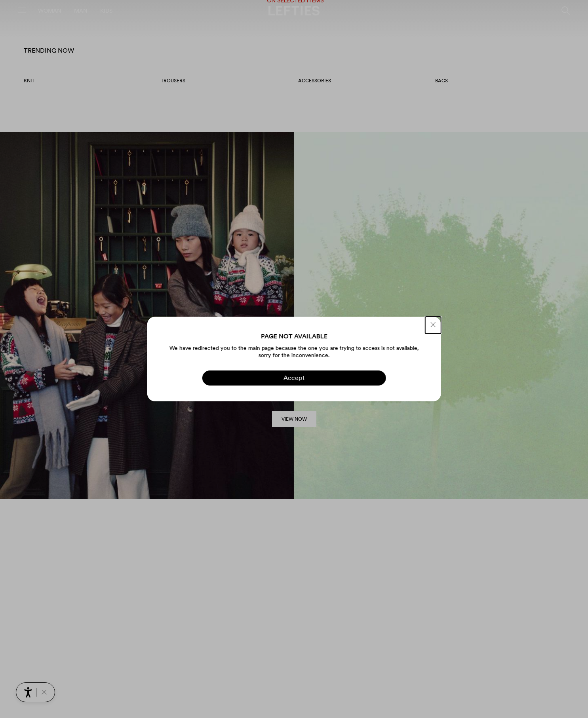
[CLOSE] (433, 325)
